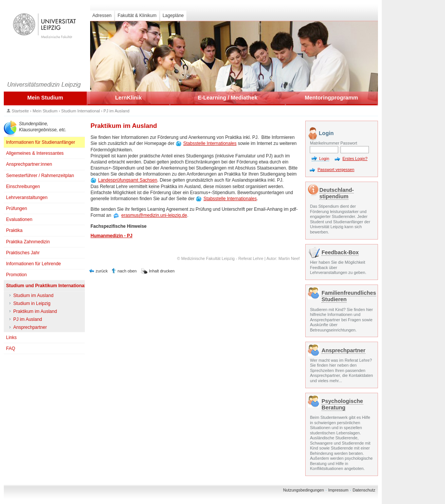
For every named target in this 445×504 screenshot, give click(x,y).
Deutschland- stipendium (336, 193)
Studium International (81, 111)
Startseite (20, 111)
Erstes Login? (355, 159)
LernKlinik (128, 98)
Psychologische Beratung (342, 404)
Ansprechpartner (344, 350)
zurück (102, 271)
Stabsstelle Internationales (210, 143)
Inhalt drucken (162, 271)
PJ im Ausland (116, 111)
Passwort (349, 143)
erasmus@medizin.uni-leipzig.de (154, 215)
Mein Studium (45, 98)
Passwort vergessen (336, 170)
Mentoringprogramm (332, 98)
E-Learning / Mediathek (228, 98)
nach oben (127, 271)
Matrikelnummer (324, 143)
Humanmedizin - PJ (112, 236)
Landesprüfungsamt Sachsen (128, 180)
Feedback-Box (340, 252)
